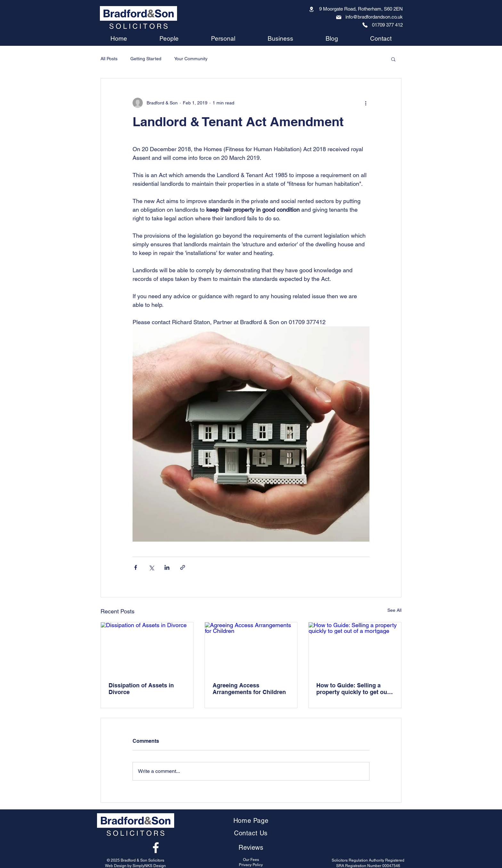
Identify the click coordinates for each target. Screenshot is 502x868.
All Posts (109, 59)
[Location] (312, 9)
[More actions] (366, 103)
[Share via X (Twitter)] (151, 567)
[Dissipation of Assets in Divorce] (147, 648)
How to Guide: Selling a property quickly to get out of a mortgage (353, 689)
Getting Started (146, 59)
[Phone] (365, 25)
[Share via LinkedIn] (167, 567)
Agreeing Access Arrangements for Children (249, 689)
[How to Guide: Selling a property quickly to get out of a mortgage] (355, 648)
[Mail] (339, 17)
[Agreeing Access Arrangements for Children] (251, 648)
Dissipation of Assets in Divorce (141, 689)
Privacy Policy (251, 865)
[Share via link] (183, 567)
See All (394, 610)
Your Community (191, 59)
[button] (393, 59)
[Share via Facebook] (136, 567)
